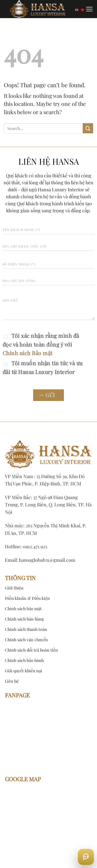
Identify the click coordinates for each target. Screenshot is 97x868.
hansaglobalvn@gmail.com (47, 560)
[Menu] (89, 9)
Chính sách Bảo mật (28, 353)
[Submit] (88, 128)
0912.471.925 (35, 546)
